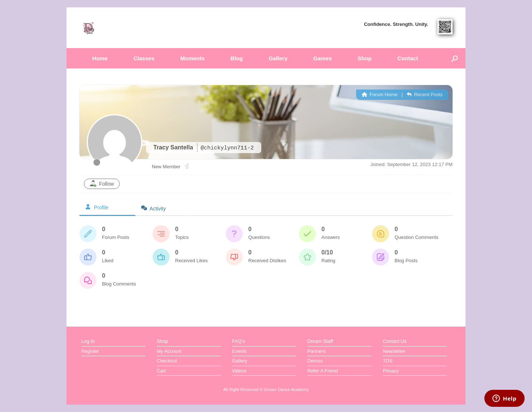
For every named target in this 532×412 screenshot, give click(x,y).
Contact (408, 58)
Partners (316, 351)
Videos (239, 371)
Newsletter (394, 351)
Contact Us (395, 341)
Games (323, 58)
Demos (315, 361)
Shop (365, 58)
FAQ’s (238, 341)
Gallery (278, 58)
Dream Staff (320, 341)
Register (90, 351)
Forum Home (380, 94)
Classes (144, 58)
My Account (169, 351)
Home (100, 58)
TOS (388, 361)
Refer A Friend (323, 371)
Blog (237, 58)
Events (239, 351)
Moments (192, 58)
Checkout (167, 361)
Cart (161, 371)
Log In (88, 341)
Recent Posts (425, 94)
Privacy (391, 371)
